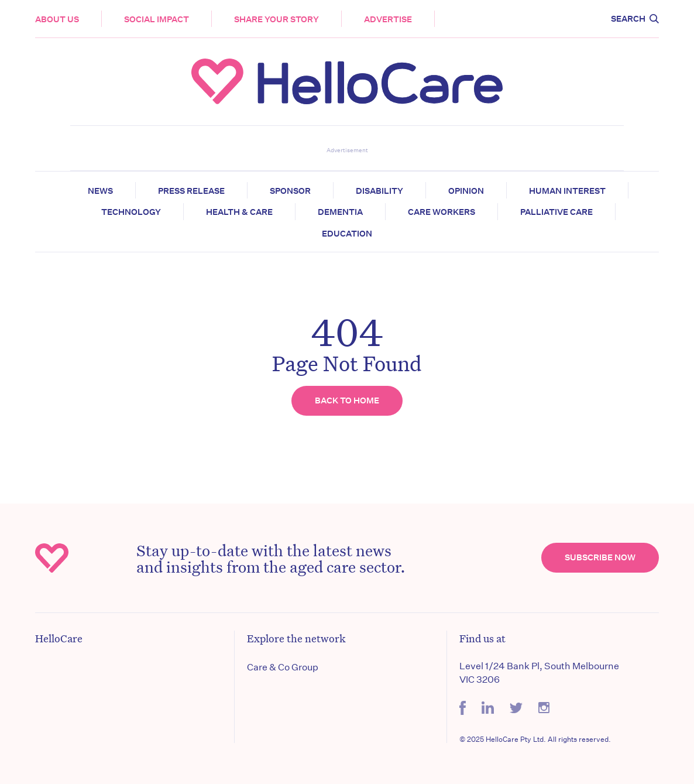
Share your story (276, 19)
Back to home (347, 400)
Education (347, 234)
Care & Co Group (283, 667)
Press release (191, 191)
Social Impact (157, 19)
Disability (379, 191)
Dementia (340, 212)
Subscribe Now (600, 557)
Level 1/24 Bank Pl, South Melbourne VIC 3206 (539, 672)
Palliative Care (556, 212)
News (100, 191)
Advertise (388, 19)
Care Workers (442, 212)
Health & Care (239, 212)
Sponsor (290, 191)
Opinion (466, 191)
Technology (131, 212)
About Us (57, 19)
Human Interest (567, 191)
